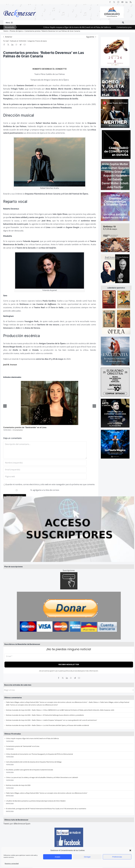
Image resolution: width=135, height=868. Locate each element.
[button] (130, 850)
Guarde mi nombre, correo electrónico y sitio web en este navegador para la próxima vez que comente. (50, 484)
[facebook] (110, 2)
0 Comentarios (18, 430)
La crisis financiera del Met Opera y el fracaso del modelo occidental (66, 725)
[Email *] (69, 656)
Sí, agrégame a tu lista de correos (31, 490)
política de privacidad (72, 671)
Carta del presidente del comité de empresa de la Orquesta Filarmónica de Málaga (34, 762)
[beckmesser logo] (20, 8)
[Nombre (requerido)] (45, 463)
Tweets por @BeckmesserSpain (17, 824)
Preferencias (117, 857)
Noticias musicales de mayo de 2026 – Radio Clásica (23, 710)
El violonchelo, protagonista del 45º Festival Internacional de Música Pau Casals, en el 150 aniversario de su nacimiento (46, 809)
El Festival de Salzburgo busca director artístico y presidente (63, 715)
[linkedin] (127, 2)
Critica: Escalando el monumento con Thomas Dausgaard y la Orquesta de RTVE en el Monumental (39, 754)
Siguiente (90, 37)
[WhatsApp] (71, 678)
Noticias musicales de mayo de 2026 (18, 785)
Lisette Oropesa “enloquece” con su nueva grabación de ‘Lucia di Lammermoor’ (70, 720)
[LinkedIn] (67, 678)
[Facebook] (59, 678)
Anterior (9, 37)
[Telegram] (75, 678)
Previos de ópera (41, 41)
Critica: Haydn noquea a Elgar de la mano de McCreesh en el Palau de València (32, 738)
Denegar (87, 857)
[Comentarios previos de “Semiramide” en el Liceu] (50, 382)
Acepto (58, 857)
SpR (7, 41)
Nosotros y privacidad (12, 863)
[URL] (45, 476)
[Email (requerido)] (45, 470)
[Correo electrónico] (79, 678)
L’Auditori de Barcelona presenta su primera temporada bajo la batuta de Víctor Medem (36, 801)
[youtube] (122, 2)
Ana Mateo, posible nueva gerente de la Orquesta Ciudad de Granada (29, 770)
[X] (63, 678)
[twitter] (114, 2)
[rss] (131, 2)
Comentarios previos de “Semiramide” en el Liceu (23, 746)
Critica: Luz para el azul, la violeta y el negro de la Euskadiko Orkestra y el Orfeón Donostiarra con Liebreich (42, 777)
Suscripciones (69, 570)
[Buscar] (123, 23)
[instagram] (118, 2)
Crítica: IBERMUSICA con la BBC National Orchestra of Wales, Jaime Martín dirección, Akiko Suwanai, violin (79, 710)
